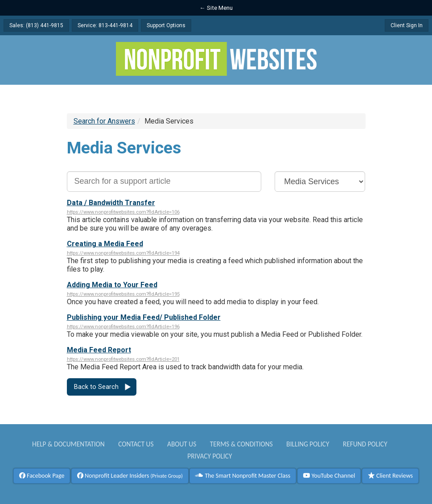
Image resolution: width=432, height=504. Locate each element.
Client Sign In (407, 25)
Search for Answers (104, 121)
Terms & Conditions (241, 444)
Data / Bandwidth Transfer (111, 203)
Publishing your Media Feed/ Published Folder (144, 317)
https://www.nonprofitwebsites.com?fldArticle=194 (123, 253)
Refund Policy (365, 444)
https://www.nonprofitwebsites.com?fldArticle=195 (123, 294)
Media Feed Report (99, 350)
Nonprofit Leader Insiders (130, 476)
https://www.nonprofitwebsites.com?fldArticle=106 (123, 212)
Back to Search (96, 387)
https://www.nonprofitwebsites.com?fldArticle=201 (123, 359)
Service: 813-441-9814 (105, 25)
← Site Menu (216, 8)
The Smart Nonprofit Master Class (243, 476)
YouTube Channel (329, 476)
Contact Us (136, 444)
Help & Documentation (68, 444)
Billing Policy (308, 444)
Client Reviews (390, 476)
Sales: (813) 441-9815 (36, 25)
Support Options (166, 25)
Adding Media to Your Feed (112, 285)
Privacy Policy (210, 456)
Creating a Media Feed (105, 244)
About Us (182, 444)
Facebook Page (42, 476)
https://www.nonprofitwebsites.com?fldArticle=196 (123, 327)
